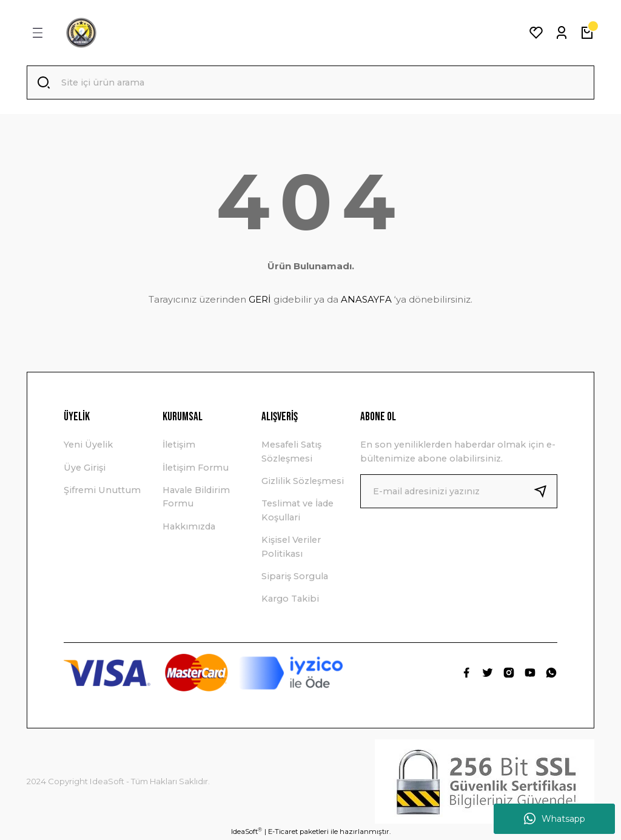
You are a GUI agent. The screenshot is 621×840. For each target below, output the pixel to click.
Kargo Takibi (290, 599)
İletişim (179, 445)
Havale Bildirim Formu (196, 497)
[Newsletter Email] (459, 491)
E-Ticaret (283, 832)
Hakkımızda (189, 526)
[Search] (310, 82)
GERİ (260, 299)
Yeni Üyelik (88, 445)
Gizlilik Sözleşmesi (303, 481)
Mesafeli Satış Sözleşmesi (291, 451)
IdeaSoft (247, 831)
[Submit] (545, 491)
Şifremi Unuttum (102, 490)
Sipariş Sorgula (295, 576)
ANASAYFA (366, 299)
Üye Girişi (85, 468)
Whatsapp (555, 819)
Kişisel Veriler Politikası (291, 546)
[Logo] (81, 33)
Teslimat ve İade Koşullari (297, 510)
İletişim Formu (196, 468)
